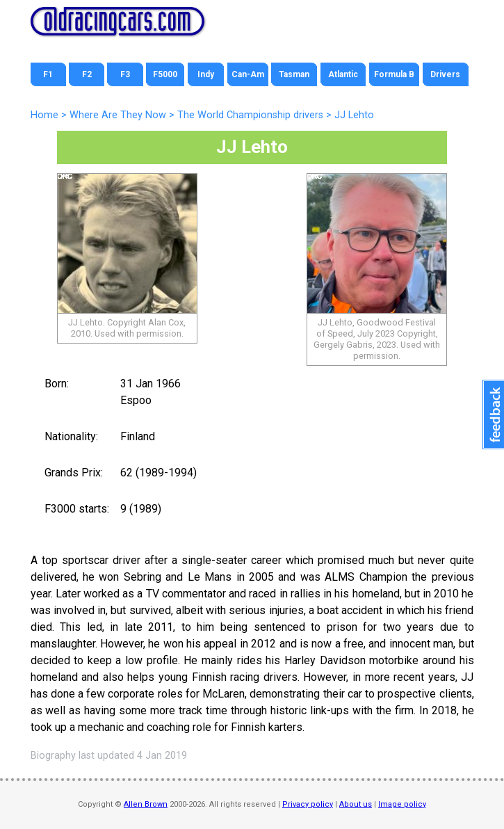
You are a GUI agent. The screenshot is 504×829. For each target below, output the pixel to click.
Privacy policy (308, 804)
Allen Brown (146, 804)
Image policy (402, 804)
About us (356, 804)
